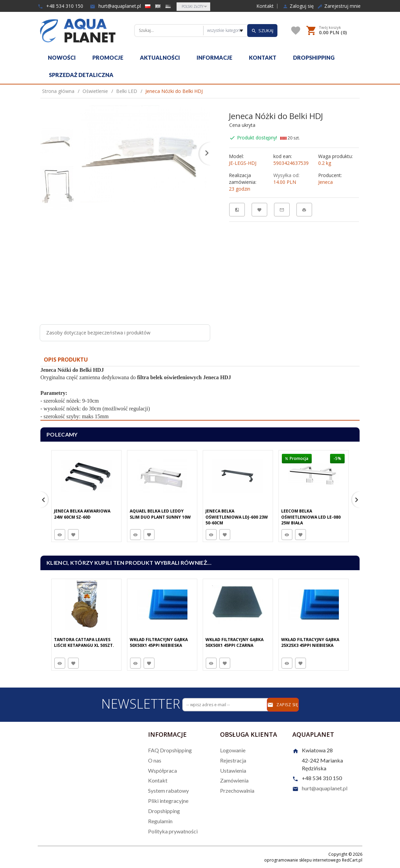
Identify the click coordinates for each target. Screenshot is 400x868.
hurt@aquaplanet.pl (115, 6)
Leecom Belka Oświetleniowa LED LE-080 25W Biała (311, 517)
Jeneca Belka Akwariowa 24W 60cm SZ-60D (82, 514)
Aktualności (160, 57)
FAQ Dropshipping (170, 750)
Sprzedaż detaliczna (81, 75)
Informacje (214, 57)
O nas (155, 760)
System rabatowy (168, 790)
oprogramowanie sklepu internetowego (303, 860)
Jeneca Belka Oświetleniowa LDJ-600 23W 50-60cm (237, 517)
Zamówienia (234, 780)
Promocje (108, 57)
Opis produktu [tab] (66, 360)
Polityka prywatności (173, 831)
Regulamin (160, 821)
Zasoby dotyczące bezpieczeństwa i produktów (98, 333)
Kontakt (265, 6)
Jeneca (325, 182)
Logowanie (233, 750)
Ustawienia (233, 770)
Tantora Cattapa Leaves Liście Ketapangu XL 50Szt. (84, 642)
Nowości (62, 57)
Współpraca (162, 770)
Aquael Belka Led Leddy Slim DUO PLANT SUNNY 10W (160, 514)
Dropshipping (314, 57)
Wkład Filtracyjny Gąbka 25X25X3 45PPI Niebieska (310, 642)
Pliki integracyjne (168, 801)
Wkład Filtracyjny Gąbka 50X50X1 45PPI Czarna (234, 642)
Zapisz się (283, 705)
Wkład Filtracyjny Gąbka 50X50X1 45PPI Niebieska (159, 642)
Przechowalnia (237, 790)
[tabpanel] (200, 393)
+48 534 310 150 (60, 6)
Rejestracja (233, 760)
